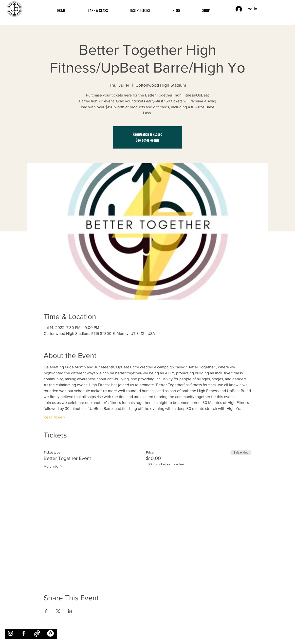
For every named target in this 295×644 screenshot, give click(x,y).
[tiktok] (37, 633)
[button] (268, 9)
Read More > (55, 417)
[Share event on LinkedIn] (70, 611)
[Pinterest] (50, 633)
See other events (147, 140)
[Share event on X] (58, 611)
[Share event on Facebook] (46, 611)
